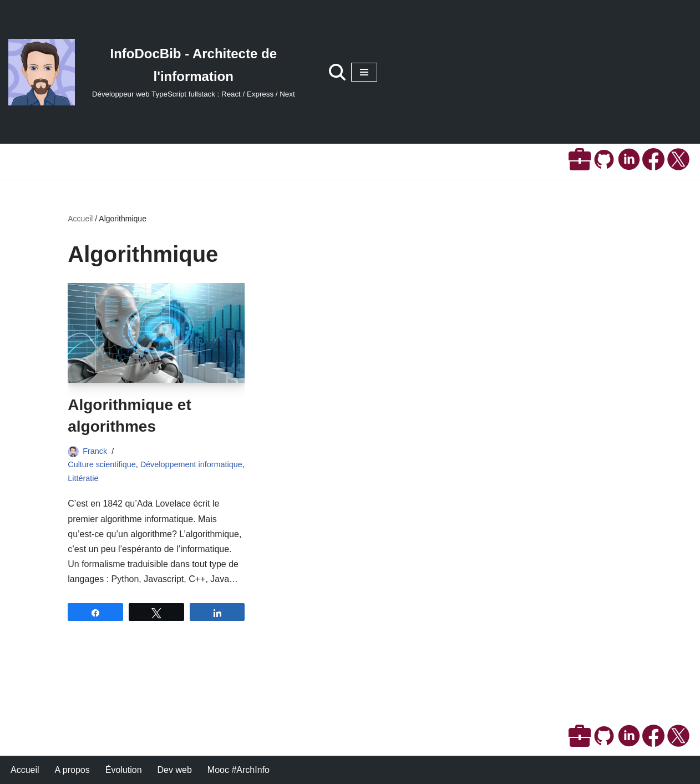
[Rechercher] (337, 72)
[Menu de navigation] (364, 72)
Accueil (80, 219)
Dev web (175, 770)
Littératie (83, 478)
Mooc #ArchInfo (239, 770)
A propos (72, 770)
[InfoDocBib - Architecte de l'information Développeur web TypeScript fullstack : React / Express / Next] (158, 72)
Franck (95, 451)
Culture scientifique (102, 464)
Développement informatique (191, 464)
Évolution (124, 770)
